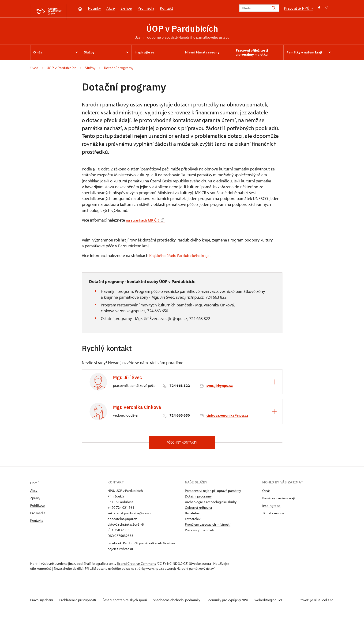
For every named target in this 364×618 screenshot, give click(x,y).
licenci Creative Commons (136, 566)
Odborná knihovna (198, 510)
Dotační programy (198, 499)
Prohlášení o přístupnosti (80, 602)
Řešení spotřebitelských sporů (129, 602)
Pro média (146, 8)
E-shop (126, 8)
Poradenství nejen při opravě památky (213, 493)
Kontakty (37, 523)
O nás (266, 493)
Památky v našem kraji (279, 501)
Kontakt (167, 8)
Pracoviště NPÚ (298, 8)
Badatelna (192, 516)
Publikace (38, 508)
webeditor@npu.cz (278, 602)
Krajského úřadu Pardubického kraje (181, 257)
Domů (35, 485)
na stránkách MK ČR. (146, 222)
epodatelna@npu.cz (122, 521)
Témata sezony (273, 516)
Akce (111, 8)
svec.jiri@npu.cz (220, 387)
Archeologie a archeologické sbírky (211, 504)
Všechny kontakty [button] (182, 445)
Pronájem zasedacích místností (208, 527)
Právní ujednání (42, 602)
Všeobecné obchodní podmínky (183, 602)
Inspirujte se (271, 508)
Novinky (94, 8)
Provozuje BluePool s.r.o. (316, 602)
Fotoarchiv (193, 521)
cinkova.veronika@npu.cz (227, 417)
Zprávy (35, 500)
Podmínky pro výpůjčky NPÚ (235, 602)
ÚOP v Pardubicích (182, 29)
